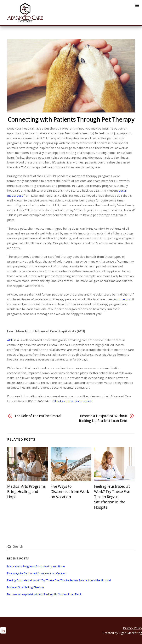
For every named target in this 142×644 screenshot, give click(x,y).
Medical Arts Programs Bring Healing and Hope (26, 491)
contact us (124, 299)
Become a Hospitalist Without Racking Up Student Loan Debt (103, 418)
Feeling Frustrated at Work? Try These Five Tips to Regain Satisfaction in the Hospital (112, 497)
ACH (10, 340)
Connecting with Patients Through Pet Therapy (71, 119)
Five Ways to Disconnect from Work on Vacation (70, 491)
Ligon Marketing (130, 633)
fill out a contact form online (72, 401)
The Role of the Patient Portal (38, 416)
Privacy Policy (133, 628)
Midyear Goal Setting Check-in (26, 587)
